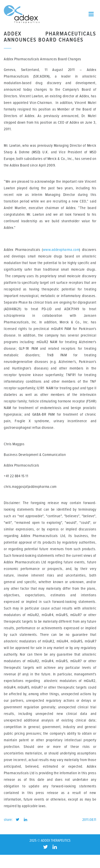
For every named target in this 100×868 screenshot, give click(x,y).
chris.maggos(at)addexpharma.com (31, 487)
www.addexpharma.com (61, 250)
